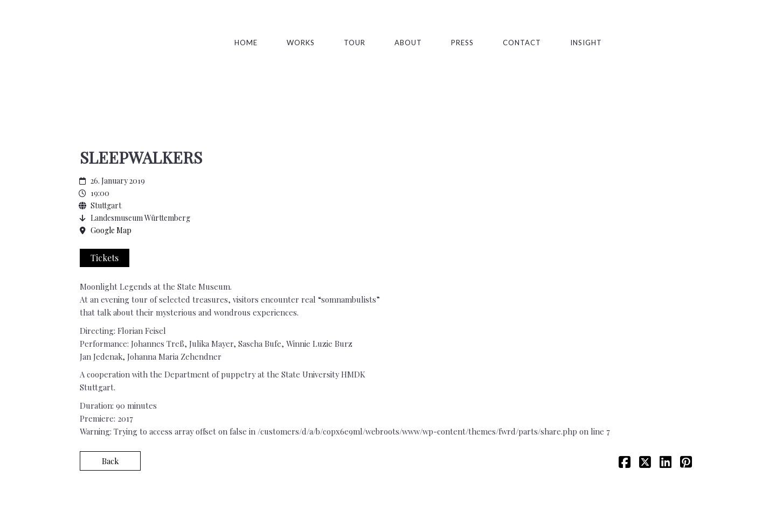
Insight (586, 43)
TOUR (355, 43)
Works (301, 43)
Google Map (111, 230)
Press (462, 43)
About (408, 43)
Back (110, 461)
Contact (522, 43)
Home (246, 43)
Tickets (105, 258)
